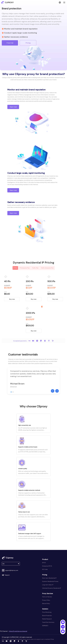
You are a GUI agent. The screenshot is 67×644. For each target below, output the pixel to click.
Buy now (12, 299)
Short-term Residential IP (49, 578)
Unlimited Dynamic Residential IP (52, 588)
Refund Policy (46, 604)
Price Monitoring (47, 612)
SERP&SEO (45, 626)
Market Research (47, 619)
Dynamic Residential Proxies (50, 581)
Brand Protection (47, 616)
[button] (53, 391)
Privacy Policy (46, 600)
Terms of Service (47, 597)
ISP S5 (44, 563)
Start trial (13, 107)
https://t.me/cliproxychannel (18, 631)
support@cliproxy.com (10, 570)
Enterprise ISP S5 (47, 566)
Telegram (6, 575)
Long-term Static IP (48, 585)
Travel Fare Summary (48, 622)
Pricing (28, 43)
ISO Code (45, 569)
